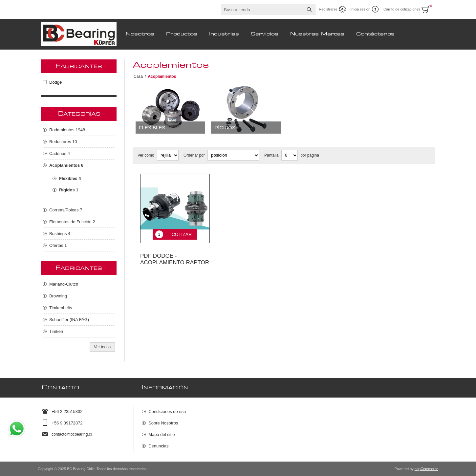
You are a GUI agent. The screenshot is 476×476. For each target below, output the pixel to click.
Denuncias (158, 446)
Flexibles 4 (70, 178)
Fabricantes (79, 66)
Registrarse (328, 9)
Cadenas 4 (60, 153)
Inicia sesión (361, 9)
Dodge (55, 82)
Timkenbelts (61, 308)
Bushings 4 (60, 234)
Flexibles (152, 128)
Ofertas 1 (58, 245)
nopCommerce (426, 469)
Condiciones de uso (167, 411)
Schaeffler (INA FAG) (69, 320)
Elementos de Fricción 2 (72, 222)
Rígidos (225, 128)
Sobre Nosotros (163, 423)
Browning (58, 296)
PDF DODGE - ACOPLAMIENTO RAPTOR (175, 255)
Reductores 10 (63, 142)
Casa (138, 76)
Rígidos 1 (69, 190)
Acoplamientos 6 (66, 165)
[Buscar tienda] (262, 10)
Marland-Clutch (64, 284)
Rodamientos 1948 (67, 130)
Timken (56, 331)
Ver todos (102, 347)
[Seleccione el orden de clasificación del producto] (233, 155)
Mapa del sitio (162, 434)
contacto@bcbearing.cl (72, 434)
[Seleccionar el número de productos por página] (290, 155)
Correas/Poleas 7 (66, 210)
